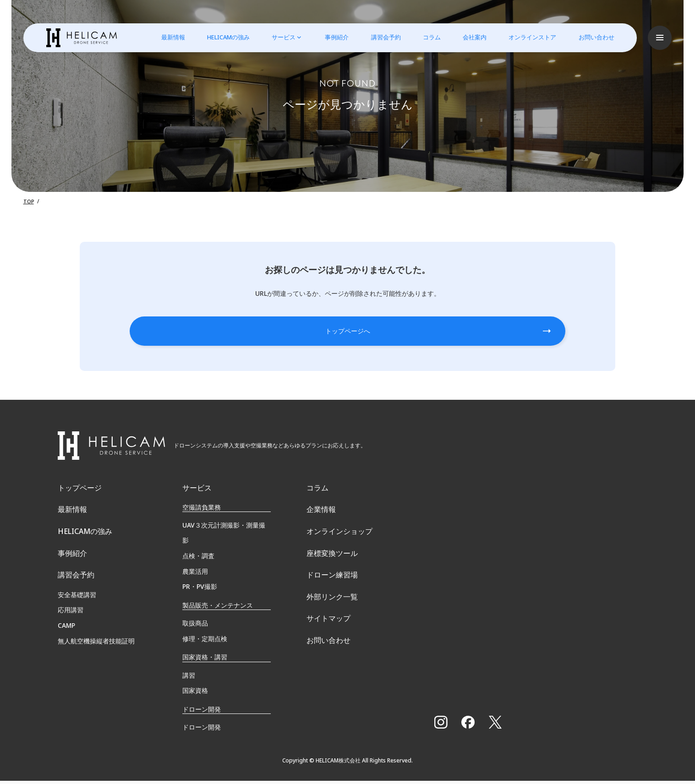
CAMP (66, 643)
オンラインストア (528, 37)
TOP (29, 201)
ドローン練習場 (332, 591)
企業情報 (321, 515)
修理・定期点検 (205, 642)
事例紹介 (332, 37)
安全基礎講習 (77, 612)
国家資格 (195, 694)
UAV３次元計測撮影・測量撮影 (224, 536)
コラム (427, 37)
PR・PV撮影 (200, 590)
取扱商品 (195, 626)
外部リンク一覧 (332, 616)
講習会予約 (381, 37)
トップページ (80, 490)
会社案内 (470, 37)
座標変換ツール (332, 566)
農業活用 (195, 574)
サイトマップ (328, 642)
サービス (279, 37)
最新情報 (169, 37)
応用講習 (71, 627)
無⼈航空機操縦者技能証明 (96, 658)
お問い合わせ (591, 37)
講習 (189, 678)
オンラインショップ (339, 540)
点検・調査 (198, 559)
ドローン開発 (202, 730)
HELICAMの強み (224, 37)
